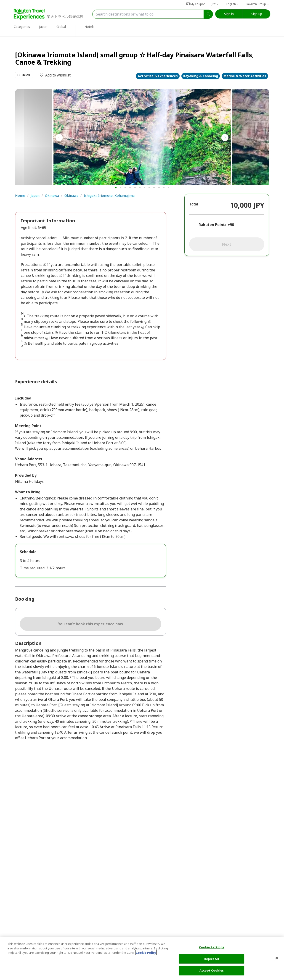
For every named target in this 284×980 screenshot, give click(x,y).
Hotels (89, 27)
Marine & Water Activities (245, 76)
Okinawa (52, 196)
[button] (215, 4)
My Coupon (196, 4)
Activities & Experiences (158, 76)
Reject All (211, 959)
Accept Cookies (212, 970)
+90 (231, 225)
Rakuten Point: (212, 225)
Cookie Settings (212, 947)
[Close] (277, 958)
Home (20, 196)
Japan (43, 27)
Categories (22, 27)
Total (194, 204)
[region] (142, 959)
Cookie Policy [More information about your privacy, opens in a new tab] (146, 953)
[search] (208, 14)
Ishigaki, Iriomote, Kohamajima (109, 196)
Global (61, 27)
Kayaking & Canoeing (201, 76)
